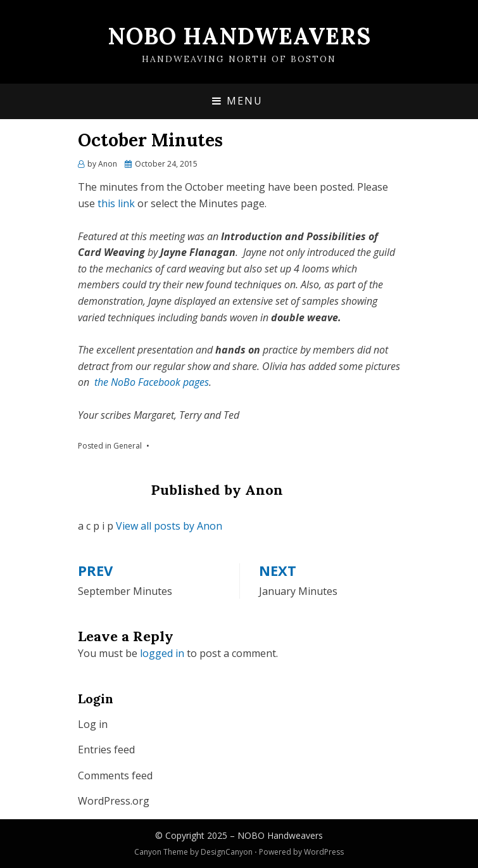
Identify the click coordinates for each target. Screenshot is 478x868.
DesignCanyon (227, 852)
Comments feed (115, 775)
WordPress (324, 852)
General (128, 446)
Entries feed (106, 750)
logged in (162, 653)
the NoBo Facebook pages (152, 382)
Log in (93, 724)
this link (116, 203)
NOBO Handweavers (239, 36)
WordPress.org (114, 801)
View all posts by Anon (169, 526)
